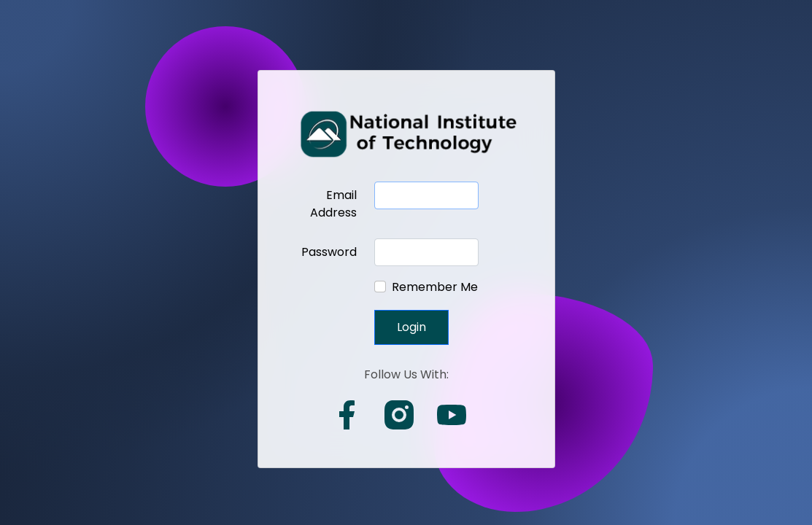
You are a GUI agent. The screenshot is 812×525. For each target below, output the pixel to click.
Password (329, 252)
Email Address (333, 204)
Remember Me (435, 287)
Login (411, 327)
